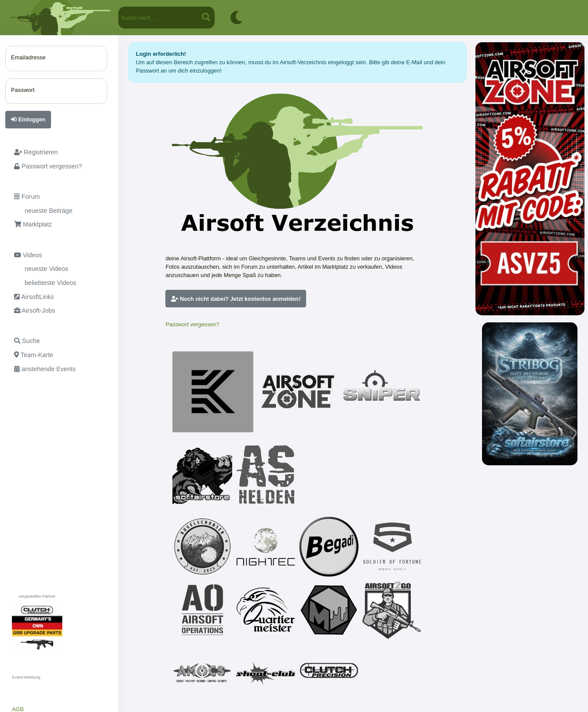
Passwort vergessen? (192, 324)
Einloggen (28, 119)
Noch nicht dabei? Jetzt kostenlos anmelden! (236, 299)
